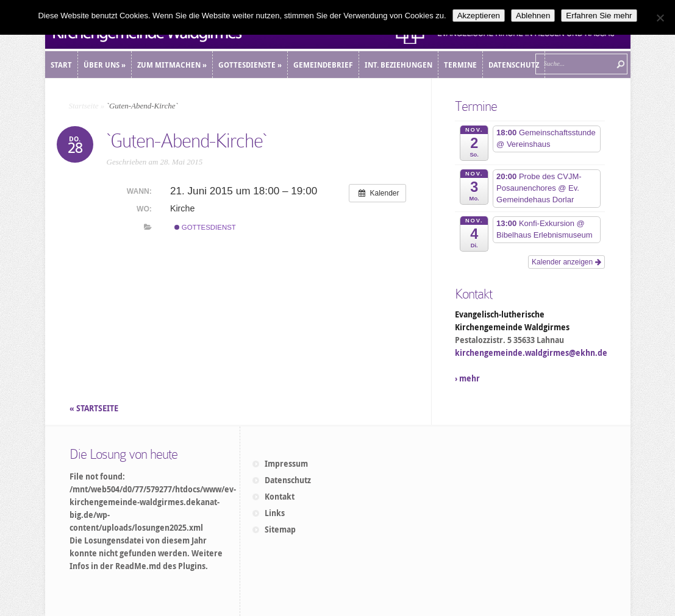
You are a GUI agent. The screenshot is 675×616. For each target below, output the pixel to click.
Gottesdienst (205, 227)
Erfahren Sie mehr (599, 16)
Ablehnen (533, 16)
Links (275, 513)
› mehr (467, 378)
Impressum (286, 464)
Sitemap (280, 529)
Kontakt (280, 497)
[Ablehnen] (660, 18)
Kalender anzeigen (566, 262)
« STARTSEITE (95, 408)
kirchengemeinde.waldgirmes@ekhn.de (531, 353)
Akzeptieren (479, 16)
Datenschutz (288, 480)
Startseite (84, 106)
